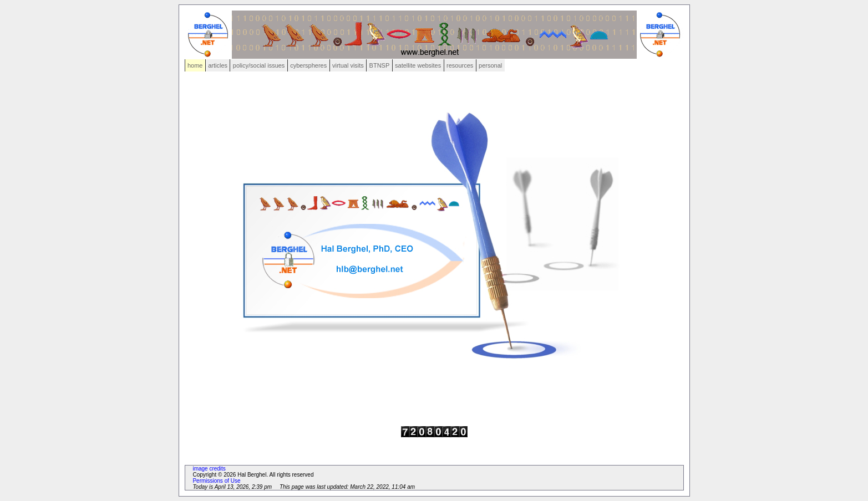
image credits (209, 469)
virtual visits (348, 65)
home (195, 65)
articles (218, 65)
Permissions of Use (216, 481)
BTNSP (380, 65)
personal (490, 65)
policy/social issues (259, 65)
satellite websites (418, 65)
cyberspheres (308, 65)
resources (460, 65)
